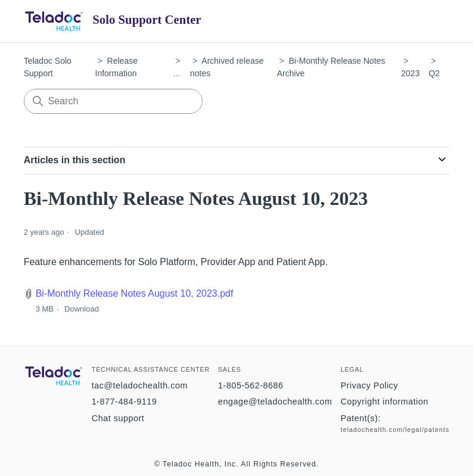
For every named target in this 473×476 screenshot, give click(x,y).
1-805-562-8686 (250, 385)
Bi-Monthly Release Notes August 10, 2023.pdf (135, 293)
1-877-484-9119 (124, 402)
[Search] (113, 101)
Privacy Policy (370, 385)
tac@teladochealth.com (140, 385)
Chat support (118, 418)
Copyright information (385, 402)
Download (82, 309)
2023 (410, 73)
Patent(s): (361, 418)
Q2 (434, 73)
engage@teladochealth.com (275, 402)
